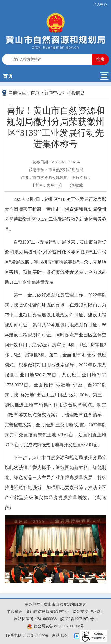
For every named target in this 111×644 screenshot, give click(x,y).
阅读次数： (82, 178)
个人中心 (100, 4)
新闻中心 (53, 93)
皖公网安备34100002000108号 (56, 626)
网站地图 (60, 636)
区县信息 (75, 93)
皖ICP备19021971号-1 (79, 619)
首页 (8, 76)
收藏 (79, 185)
